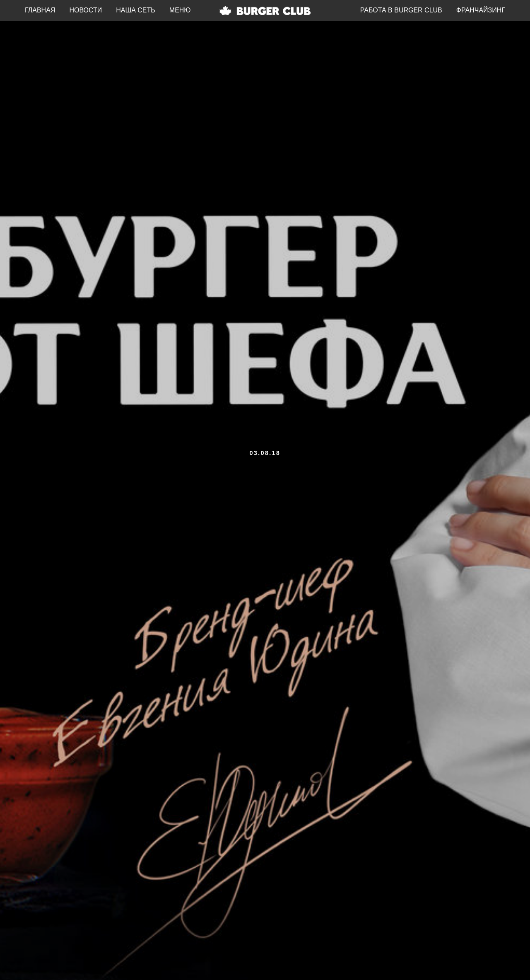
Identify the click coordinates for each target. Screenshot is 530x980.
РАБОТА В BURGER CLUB (401, 10)
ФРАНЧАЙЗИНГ (481, 10)
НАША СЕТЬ (136, 10)
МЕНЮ (180, 10)
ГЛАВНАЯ (40, 10)
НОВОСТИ (86, 10)
